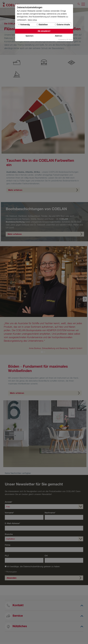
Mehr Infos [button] (32, 20)
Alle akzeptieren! (44, 31)
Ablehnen (59, 36)
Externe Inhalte (62, 25)
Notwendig (24, 25)
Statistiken (42, 25)
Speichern (30, 36)
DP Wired (69, 40)
